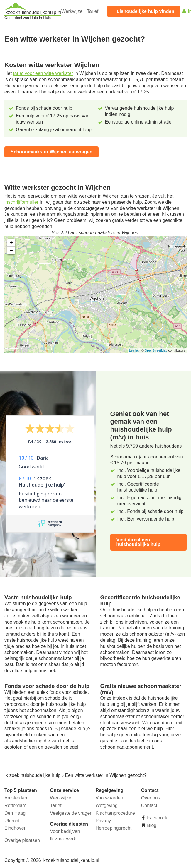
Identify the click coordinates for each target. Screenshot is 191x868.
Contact (149, 805)
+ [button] (11, 243)
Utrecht (12, 821)
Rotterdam (15, 805)
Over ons (151, 798)
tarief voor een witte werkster (43, 73)
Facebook (157, 818)
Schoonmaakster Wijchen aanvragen (51, 152)
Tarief (93, 11)
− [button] (11, 251)
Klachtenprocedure (115, 813)
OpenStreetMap (156, 350)
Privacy (103, 821)
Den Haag (15, 813)
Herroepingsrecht (114, 828)
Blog (151, 825)
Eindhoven (16, 828)
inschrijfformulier (21, 202)
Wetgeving (107, 805)
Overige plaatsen (22, 840)
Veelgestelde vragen (71, 813)
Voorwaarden (109, 798)
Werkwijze (72, 11)
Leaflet (134, 350)
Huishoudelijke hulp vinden (144, 11)
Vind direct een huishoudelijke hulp (138, 542)
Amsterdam (16, 798)
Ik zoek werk (63, 839)
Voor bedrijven (65, 831)
